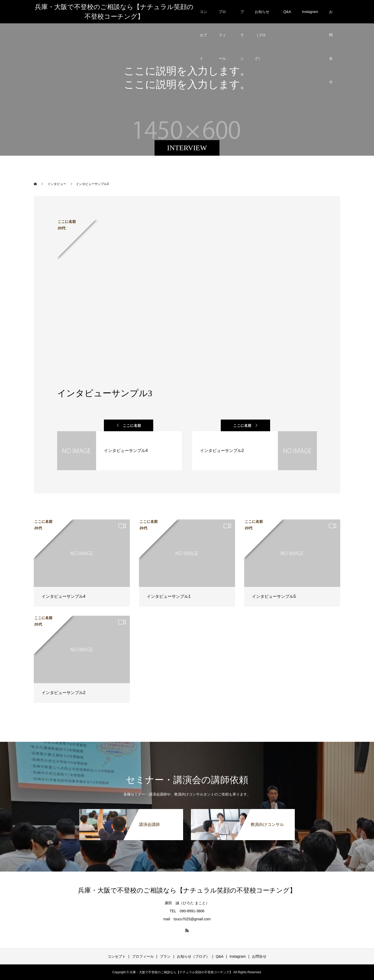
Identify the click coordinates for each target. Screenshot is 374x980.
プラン (242, 16)
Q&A (287, 12)
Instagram (310, 12)
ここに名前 (132, 426)
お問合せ (331, 16)
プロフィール (222, 16)
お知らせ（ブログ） (262, 16)
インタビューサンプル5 (274, 596)
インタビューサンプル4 (64, 596)
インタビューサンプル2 (64, 693)
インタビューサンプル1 (169, 596)
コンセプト (203, 16)
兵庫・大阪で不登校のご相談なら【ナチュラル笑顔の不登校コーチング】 (114, 12)
